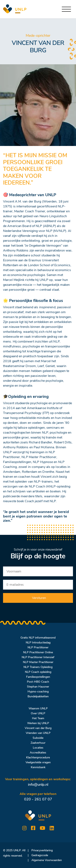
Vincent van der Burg (38, 728)
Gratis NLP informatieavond (38, 638)
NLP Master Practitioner (38, 662)
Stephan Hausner (38, 687)
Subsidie (38, 738)
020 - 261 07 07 (38, 799)
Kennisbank (38, 767)
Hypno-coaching (38, 692)
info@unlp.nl (38, 785)
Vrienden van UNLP (38, 733)
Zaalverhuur (38, 743)
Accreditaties (38, 753)
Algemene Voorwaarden (47, 860)
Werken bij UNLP (38, 723)
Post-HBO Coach (38, 682)
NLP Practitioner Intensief (38, 657)
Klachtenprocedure (38, 757)
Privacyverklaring (42, 850)
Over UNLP (38, 713)
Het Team (38, 718)
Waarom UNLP (38, 708)
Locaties (38, 748)
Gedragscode (40, 855)
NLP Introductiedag (38, 643)
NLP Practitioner (38, 647)
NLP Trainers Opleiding (38, 667)
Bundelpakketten (38, 696)
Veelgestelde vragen (38, 762)
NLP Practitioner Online (38, 652)
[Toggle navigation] (66, 9)
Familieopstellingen (38, 677)
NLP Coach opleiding (38, 672)
